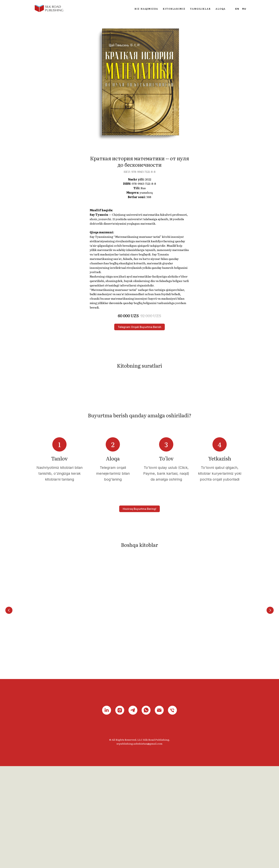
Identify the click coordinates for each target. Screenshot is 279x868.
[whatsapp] (146, 812)
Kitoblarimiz (174, 9)
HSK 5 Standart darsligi (220, 729)
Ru (244, 9)
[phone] (172, 812)
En (237, 9)
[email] (159, 812)
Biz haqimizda (146, 9)
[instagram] (120, 812)
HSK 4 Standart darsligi (166, 729)
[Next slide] (270, 708)
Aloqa (221, 9)
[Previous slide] (9, 708)
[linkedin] (107, 812)
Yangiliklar (200, 9)
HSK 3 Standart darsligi (113, 729)
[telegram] (133, 812)
